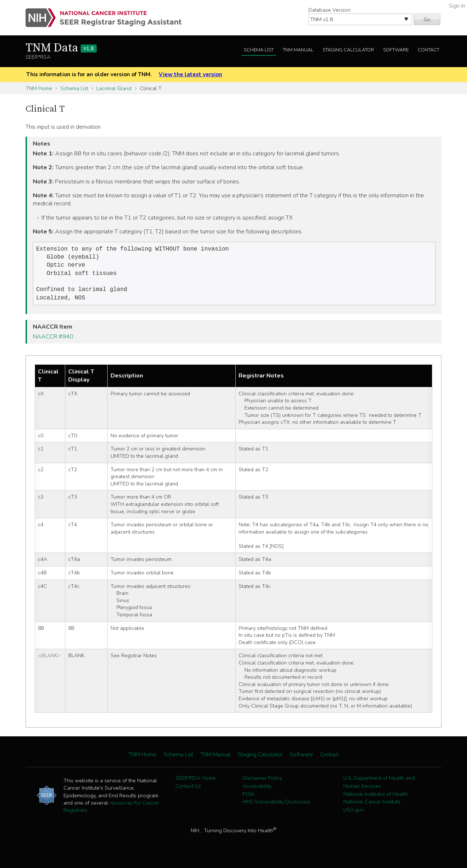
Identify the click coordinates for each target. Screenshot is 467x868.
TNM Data (61, 48)
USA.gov (354, 815)
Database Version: (330, 10)
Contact (429, 50)
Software (396, 50)
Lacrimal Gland (114, 88)
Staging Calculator (348, 50)
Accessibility (257, 791)
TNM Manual (298, 50)
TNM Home (39, 88)
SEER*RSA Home (196, 783)
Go (427, 19)
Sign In (457, 6)
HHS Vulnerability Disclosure (276, 807)
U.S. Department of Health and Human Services (379, 787)
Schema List (259, 50)
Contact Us (188, 791)
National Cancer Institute (372, 807)
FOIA (248, 799)
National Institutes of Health (376, 799)
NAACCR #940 (53, 342)
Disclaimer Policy (262, 783)
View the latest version (190, 74)
